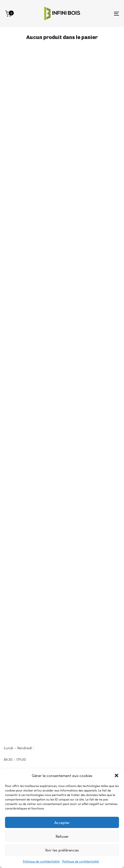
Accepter (62, 822)
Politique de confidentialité (41, 861)
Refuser (62, 836)
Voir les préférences (62, 850)
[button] (116, 775)
